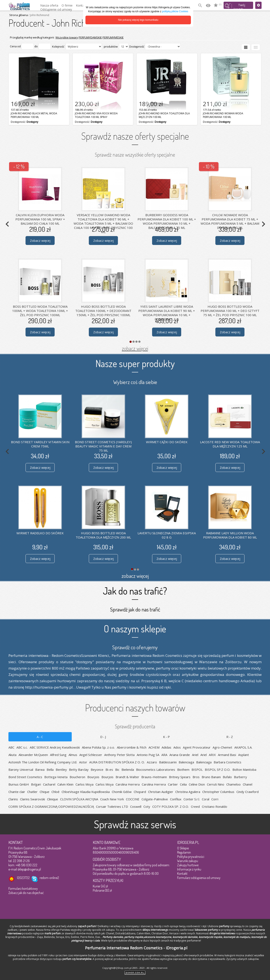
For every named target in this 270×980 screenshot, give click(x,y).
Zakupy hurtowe (188, 865)
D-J (103, 737)
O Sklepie (183, 848)
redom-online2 (49, 878)
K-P (167, 737)
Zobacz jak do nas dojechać (26, 893)
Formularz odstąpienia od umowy (199, 878)
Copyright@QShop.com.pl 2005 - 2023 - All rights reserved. (135, 968)
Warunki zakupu (188, 861)
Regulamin (184, 852)
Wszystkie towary (67, 37)
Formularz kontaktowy (23, 888)
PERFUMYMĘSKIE (113, 37)
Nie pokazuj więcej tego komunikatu (138, 20)
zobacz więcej (135, 348)
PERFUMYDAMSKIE (90, 37)
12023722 (23, 878)
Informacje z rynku (189, 869)
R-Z (230, 737)
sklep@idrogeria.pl (29, 869)
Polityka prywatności (191, 857)
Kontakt (182, 873)
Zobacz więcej (40, 241)
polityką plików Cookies (175, 11)
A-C (40, 737)
